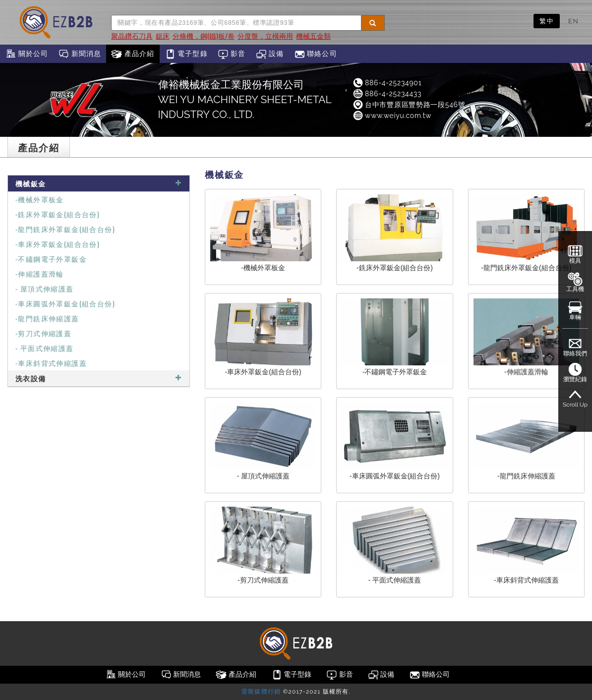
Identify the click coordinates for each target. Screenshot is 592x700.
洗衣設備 (99, 378)
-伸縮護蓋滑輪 (40, 273)
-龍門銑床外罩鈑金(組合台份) (65, 229)
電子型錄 (186, 54)
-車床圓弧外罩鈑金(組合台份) (65, 303)
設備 (270, 54)
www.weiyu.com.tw (392, 116)
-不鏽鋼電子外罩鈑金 (51, 259)
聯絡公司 (316, 54)
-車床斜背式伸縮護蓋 (51, 363)
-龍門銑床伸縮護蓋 (47, 318)
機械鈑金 (99, 183)
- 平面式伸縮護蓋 (45, 348)
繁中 (547, 21)
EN (573, 21)
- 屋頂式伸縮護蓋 (45, 288)
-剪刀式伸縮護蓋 (43, 333)
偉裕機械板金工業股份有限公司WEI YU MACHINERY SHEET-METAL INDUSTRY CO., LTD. (245, 99)
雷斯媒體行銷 (261, 692)
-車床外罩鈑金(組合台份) (58, 244)
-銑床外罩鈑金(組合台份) (58, 214)
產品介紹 (133, 54)
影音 (232, 54)
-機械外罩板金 (40, 199)
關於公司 (27, 54)
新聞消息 (80, 54)
